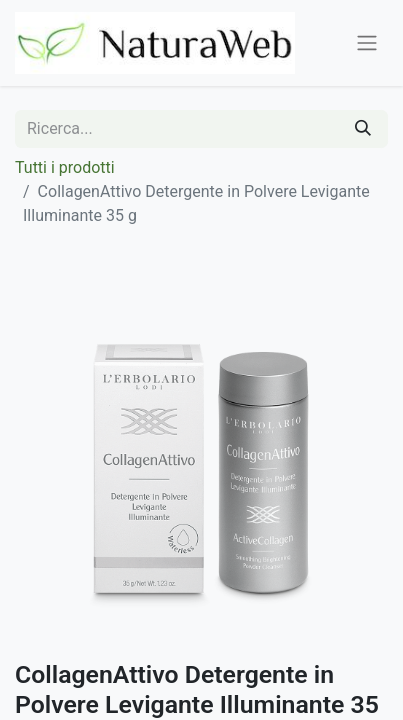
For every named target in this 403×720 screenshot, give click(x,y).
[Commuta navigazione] (367, 43)
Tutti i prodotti (65, 167)
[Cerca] (363, 129)
